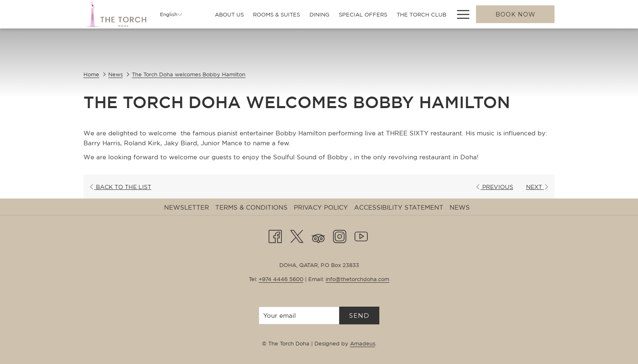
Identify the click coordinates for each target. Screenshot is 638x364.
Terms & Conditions (251, 207)
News (115, 74)
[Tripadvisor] (318, 235)
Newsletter (187, 207)
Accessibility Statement (399, 207)
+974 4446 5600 (281, 279)
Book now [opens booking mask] (515, 14)
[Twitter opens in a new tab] (297, 235)
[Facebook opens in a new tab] (275, 235)
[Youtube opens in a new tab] (361, 235)
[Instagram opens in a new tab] (340, 235)
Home (91, 74)
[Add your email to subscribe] (299, 316)
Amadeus (363, 344)
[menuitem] (229, 15)
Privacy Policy (321, 207)
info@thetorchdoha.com (357, 279)
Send (359, 316)
